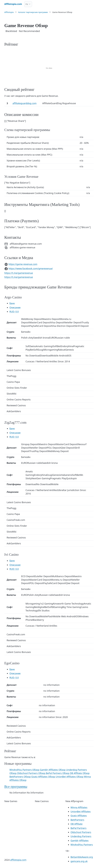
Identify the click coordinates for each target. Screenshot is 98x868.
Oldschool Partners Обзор (32, 773)
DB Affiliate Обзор (80, 773)
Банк (12, 303)
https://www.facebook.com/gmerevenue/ (31, 269)
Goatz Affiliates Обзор (43, 777)
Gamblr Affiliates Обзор (53, 770)
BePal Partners (78, 828)
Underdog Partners (81, 836)
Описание (15, 307)
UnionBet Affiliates (81, 812)
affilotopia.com (18, 860)
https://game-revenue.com (23, 264)
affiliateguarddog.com (24, 103)
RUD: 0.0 (14, 312)
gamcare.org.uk (79, 861)
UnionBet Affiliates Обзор (70, 777)
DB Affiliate (77, 824)
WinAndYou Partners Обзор (25, 770)
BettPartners (77, 820)
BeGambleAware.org (82, 857)
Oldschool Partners (81, 832)
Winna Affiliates (79, 807)
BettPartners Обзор (20, 777)
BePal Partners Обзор (58, 773)
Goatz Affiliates (79, 816)
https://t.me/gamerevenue (19, 273)
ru (27, 4)
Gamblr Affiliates (80, 841)
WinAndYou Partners (82, 845)
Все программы (16, 787)
